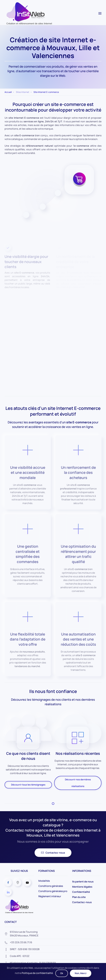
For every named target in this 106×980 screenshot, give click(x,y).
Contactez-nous (53, 853)
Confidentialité (81, 892)
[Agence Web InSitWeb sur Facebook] (8, 883)
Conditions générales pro (53, 891)
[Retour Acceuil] (28, 13)
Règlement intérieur (50, 896)
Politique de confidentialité (37, 973)
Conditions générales (51, 886)
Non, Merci (81, 973)
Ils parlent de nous (83, 882)
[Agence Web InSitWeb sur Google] (18, 883)
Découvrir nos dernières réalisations (78, 783)
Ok (62, 973)
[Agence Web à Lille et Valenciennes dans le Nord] (19, 906)
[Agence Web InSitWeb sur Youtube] (27, 883)
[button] (100, 13)
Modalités (44, 881)
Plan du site (79, 897)
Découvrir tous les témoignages (28, 785)
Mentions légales (82, 887)
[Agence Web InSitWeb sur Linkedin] (8, 892)
